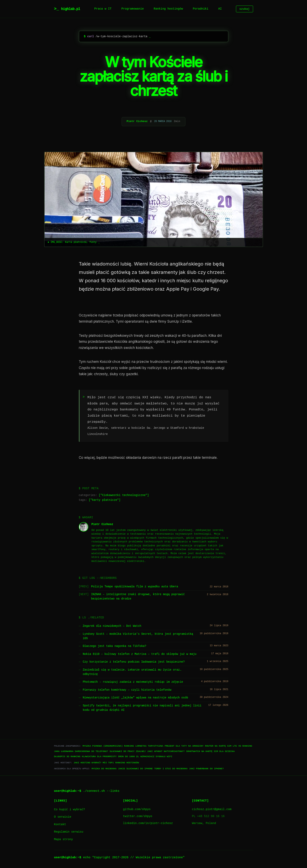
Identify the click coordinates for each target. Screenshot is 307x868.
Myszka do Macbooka (104, 769)
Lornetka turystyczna (149, 746)
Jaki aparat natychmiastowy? (166, 751)
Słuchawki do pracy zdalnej (128, 751)
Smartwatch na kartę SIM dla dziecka (210, 751)
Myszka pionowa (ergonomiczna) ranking (108, 746)
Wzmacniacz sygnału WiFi (156, 756)
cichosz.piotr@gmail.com (212, 809)
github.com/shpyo (137, 809)
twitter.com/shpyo (138, 816)
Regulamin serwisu (69, 832)
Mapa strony (64, 839)
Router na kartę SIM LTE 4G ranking (229, 746)
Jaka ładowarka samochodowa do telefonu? (81, 751)
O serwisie (63, 817)
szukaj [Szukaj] (245, 9)
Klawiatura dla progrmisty (99, 756)
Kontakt (60, 825)
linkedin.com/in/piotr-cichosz (148, 823)
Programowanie (133, 9)
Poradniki (201, 9)
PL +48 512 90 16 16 (208, 816)
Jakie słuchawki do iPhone (135, 769)
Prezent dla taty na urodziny (184, 746)
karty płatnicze (105, 500)
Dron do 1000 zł (129, 756)
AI (220, 9)
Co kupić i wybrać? (70, 810)
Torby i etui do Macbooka (171, 769)
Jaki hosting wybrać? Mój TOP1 (94, 763)
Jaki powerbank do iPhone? (206, 769)
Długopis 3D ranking (67, 756)
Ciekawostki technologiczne (124, 495)
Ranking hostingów (168, 9)
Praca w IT (103, 9)
